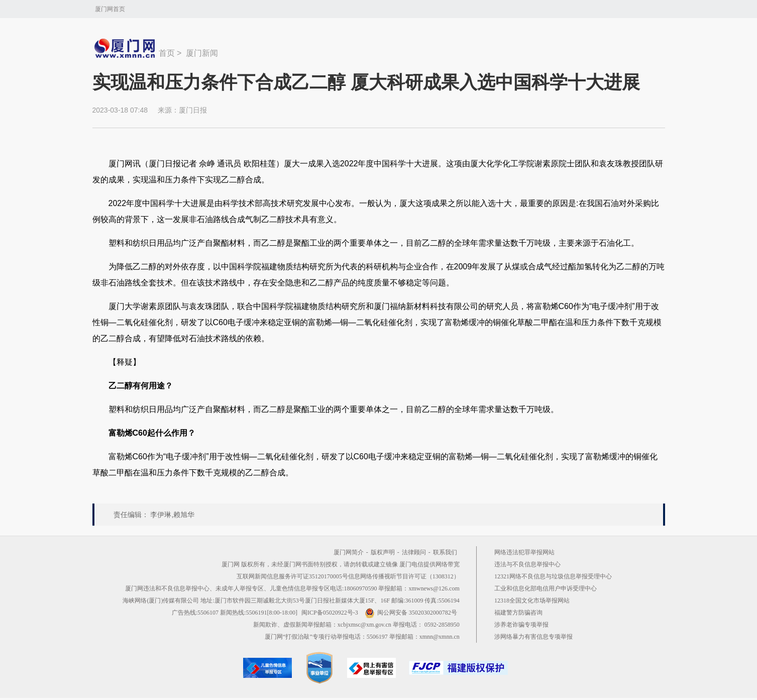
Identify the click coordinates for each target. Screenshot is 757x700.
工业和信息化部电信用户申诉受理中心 (546, 588)
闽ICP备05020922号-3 (330, 613)
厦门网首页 (110, 9)
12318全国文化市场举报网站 (532, 601)
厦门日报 (193, 110)
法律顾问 (414, 552)
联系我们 (445, 552)
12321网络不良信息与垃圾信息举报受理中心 (553, 576)
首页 (167, 53)
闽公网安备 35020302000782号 (411, 613)
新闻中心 (126, 48)
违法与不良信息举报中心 (527, 564)
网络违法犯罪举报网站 (524, 552)
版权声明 (383, 552)
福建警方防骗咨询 (518, 613)
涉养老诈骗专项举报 (521, 625)
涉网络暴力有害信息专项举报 (533, 637)
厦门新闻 (202, 53)
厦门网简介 (349, 552)
